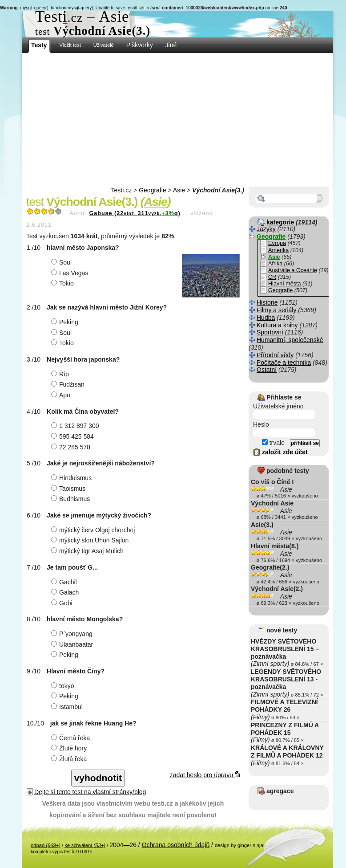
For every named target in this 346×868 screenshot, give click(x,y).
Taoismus (69, 489)
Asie (179, 190)
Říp (61, 374)
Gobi (63, 603)
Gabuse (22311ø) (135, 213)
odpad (46, 845)
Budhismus (72, 499)
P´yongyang (73, 634)
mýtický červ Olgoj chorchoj (94, 530)
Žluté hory (70, 748)
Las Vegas (71, 273)
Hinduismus (72, 478)
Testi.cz (122, 190)
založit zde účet (285, 452)
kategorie (280, 222)
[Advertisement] (177, 120)
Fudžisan (69, 384)
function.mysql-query (71, 8)
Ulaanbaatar (73, 644)
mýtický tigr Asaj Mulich (89, 551)
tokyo (64, 686)
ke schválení (85, 845)
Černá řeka (72, 738)
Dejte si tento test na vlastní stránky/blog (90, 792)
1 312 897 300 (76, 426)
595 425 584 (74, 436)
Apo (62, 395)
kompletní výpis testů (52, 852)
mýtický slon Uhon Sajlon (91, 540)
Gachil (65, 582)
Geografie (152, 190)
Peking (66, 322)
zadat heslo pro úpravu (205, 775)
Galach (66, 592)
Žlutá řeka (70, 759)
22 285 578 (72, 447)
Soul (62, 262)
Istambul (68, 707)
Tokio (64, 283)
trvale (273, 443)
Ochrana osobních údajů (176, 845)
